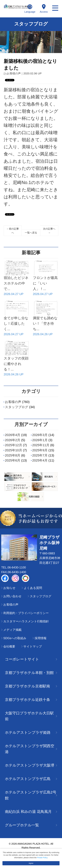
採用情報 (41, 638)
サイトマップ (33, 646)
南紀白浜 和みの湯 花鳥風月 (31, 812)
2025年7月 (40, 455)
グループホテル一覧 (31, 825)
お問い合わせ (12, 596)
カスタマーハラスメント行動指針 (26, 621)
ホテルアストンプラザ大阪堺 (31, 765)
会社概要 (9, 646)
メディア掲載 (12, 630)
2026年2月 (13, 440)
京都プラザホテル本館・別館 (31, 673)
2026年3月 (40, 435)
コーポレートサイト (31, 659)
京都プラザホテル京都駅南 (31, 686)
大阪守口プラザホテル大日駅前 (31, 716)
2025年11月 (41, 445)
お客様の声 (14, 73)
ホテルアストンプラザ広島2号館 (31, 795)
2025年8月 (13, 455)
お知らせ (9, 588)
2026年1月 (40, 440)
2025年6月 (13, 460)
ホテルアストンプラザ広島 (31, 779)
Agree (31, 863)
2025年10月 (13, 450)
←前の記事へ (13, 231)
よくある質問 (33, 588)
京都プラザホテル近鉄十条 (31, 700)
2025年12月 (13, 445)
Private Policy (42, 858)
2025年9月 (40, 450)
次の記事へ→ (49, 231)
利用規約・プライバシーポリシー (26, 613)
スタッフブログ (17, 407)
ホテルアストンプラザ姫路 (31, 732)
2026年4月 (13, 435)
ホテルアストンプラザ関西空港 (31, 749)
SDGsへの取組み (15, 638)
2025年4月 (40, 460)
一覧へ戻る (31, 233)
